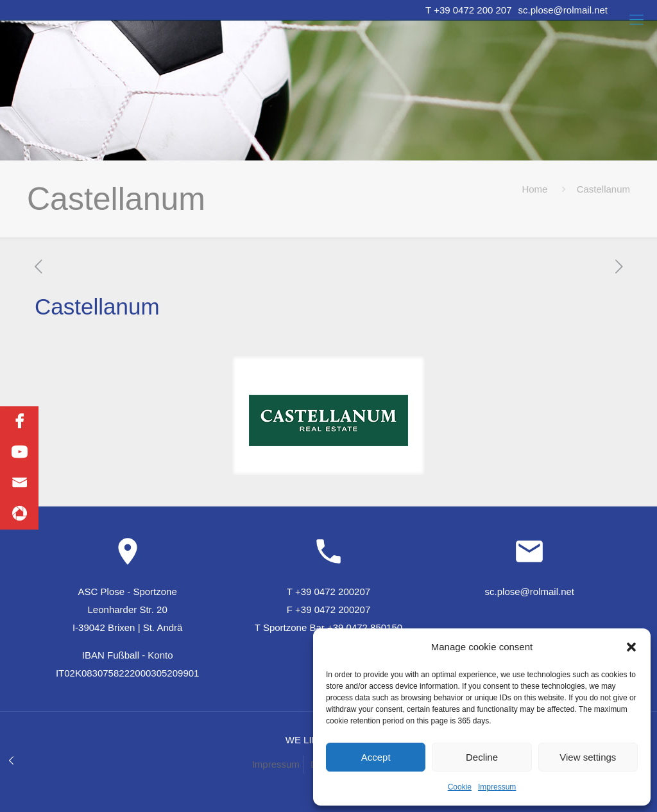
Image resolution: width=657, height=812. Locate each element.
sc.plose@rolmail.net (563, 10)
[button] (631, 647)
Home (534, 189)
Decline (482, 757)
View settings (588, 757)
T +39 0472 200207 (328, 592)
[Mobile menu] (636, 20)
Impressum (497, 787)
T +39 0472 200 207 (468, 10)
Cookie (460, 787)
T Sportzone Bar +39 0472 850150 (328, 627)
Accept (376, 757)
